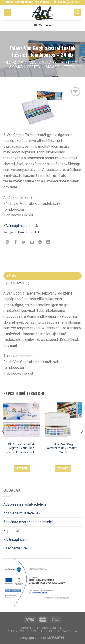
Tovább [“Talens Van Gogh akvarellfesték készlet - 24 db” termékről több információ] (63, 468)
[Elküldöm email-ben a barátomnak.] (32, 242)
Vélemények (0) (17, 283)
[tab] (42, 276)
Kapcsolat (11, 531)
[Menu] (8, 13)
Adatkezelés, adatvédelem (25, 504)
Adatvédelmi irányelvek (22, 513)
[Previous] (3, 441)
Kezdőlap (14, 63)
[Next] (82, 441)
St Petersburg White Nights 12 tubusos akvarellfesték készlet (22, 448)
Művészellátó (42, 63)
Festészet (71, 63)
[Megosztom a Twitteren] (24, 242)
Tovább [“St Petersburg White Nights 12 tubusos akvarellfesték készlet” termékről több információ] (22, 468)
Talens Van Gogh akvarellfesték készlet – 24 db (63, 448)
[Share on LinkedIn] (48, 242)
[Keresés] (78, 13)
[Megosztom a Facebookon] (16, 242)
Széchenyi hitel (16, 548)
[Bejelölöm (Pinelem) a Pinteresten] (40, 242)
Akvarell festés (24, 67)
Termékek (42, 25)
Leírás (11, 276)
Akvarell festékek (63, 67)
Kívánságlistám (16, 540)
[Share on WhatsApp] (8, 242)
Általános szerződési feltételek (29, 522)
